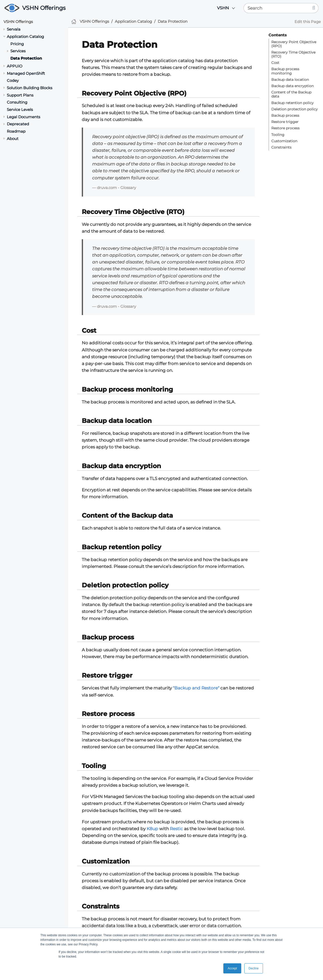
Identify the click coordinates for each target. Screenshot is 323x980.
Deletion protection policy (294, 109)
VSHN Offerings (44, 8)
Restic (176, 829)
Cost (275, 63)
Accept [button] (232, 968)
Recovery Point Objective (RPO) (294, 44)
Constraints (281, 147)
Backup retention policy (292, 103)
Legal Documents (23, 117)
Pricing (17, 44)
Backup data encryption (292, 86)
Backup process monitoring (285, 71)
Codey (13, 80)
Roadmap (16, 131)
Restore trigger (285, 122)
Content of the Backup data (291, 94)
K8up (152, 829)
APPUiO (15, 66)
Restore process (285, 128)
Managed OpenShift (26, 73)
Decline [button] (254, 968)
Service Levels (20, 110)
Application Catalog (25, 37)
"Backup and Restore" (196, 688)
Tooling (278, 135)
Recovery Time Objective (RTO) (293, 54)
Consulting (17, 102)
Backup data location (290, 80)
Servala (14, 29)
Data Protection (26, 58)
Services (18, 51)
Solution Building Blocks (30, 88)
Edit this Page (308, 22)
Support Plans (20, 95)
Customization (284, 141)
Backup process (285, 115)
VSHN (223, 8)
